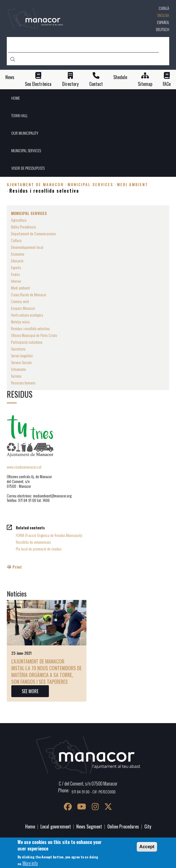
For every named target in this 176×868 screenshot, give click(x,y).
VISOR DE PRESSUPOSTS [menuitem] (28, 168)
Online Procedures (123, 826)
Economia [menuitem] (18, 254)
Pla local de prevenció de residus (39, 549)
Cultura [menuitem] (16, 240)
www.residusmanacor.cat (24, 467)
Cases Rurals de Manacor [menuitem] (29, 294)
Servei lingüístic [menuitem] (22, 355)
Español (163, 22)
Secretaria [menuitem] (18, 349)
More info (30, 863)
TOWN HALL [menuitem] (19, 115)
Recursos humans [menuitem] (23, 383)
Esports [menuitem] (16, 267)
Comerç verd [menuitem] (20, 301)
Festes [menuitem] (15, 274)
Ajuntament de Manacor (35, 184)
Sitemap (145, 84)
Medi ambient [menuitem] (20, 288)
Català (164, 8)
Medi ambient (132, 184)
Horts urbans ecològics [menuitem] (27, 315)
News (10, 77)
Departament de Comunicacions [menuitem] (33, 233)
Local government (56, 826)
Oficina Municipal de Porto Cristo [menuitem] (34, 335)
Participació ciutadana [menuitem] (27, 342)
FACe (167, 84)
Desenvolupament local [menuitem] (27, 247)
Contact (96, 84)
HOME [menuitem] (16, 98)
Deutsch (163, 29)
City (148, 826)
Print (17, 567)
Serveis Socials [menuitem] (21, 362)
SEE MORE (30, 691)
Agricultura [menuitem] (19, 220)
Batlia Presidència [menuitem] (23, 227)
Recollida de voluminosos (33, 542)
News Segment (89, 826)
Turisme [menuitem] (16, 376)
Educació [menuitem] (17, 261)
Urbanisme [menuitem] (19, 369)
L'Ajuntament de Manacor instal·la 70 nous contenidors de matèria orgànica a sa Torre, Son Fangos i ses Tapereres (46, 671)
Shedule (120, 77)
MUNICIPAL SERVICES (90, 184)
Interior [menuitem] (16, 281)
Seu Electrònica (38, 84)
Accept (147, 847)
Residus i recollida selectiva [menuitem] (30, 328)
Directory (70, 84)
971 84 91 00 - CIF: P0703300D (94, 792)
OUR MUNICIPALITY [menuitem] (25, 133)
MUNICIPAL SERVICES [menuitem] (26, 150)
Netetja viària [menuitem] (20, 322)
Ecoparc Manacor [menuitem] (23, 308)
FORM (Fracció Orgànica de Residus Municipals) (49, 535)
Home (30, 826)
